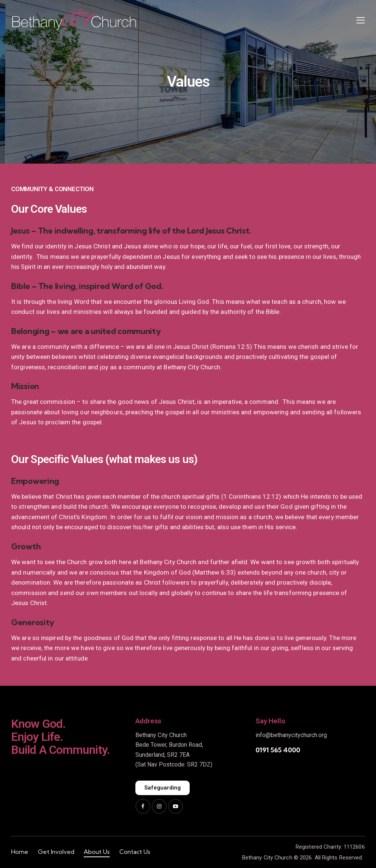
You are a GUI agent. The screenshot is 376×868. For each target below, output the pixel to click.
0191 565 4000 (278, 750)
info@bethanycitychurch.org (291, 735)
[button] (361, 20)
